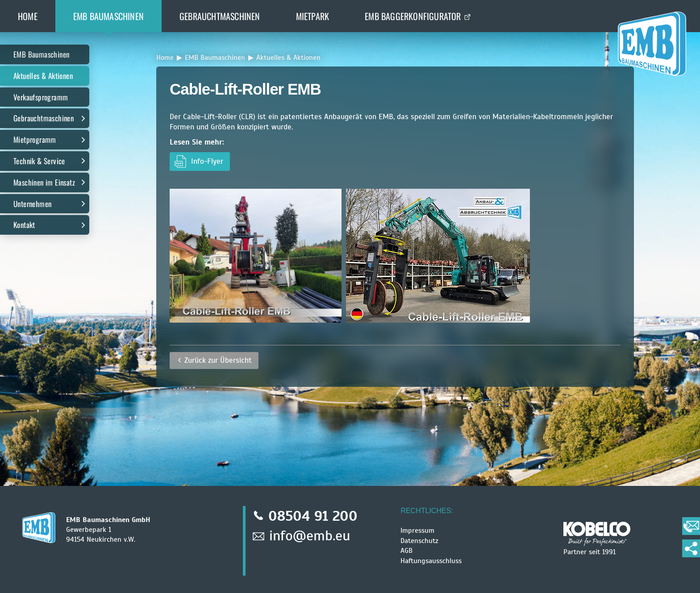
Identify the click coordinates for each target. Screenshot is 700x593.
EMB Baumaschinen (108, 16)
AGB (406, 551)
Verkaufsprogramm (41, 97)
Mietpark (313, 16)
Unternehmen (32, 204)
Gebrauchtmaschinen (220, 16)
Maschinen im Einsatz (44, 182)
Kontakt (24, 225)
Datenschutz (419, 541)
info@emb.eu (310, 535)
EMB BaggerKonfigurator (413, 16)
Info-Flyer (207, 161)
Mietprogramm (35, 139)
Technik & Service (39, 161)
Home (28, 16)
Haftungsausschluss (431, 561)
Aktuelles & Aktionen (43, 76)
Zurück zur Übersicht (218, 360)
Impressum (417, 531)
